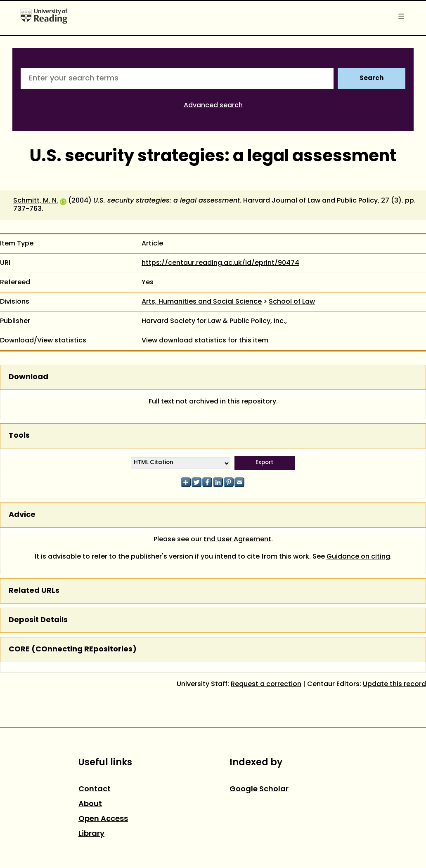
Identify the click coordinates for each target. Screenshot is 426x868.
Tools (19, 436)
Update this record (394, 684)
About (90, 804)
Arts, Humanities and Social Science (202, 302)
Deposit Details (38, 620)
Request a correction (266, 684)
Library (91, 834)
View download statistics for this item (205, 341)
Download (28, 377)
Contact (95, 789)
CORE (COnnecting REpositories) (73, 650)
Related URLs (34, 591)
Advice (22, 515)
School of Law (292, 302)
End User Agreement (237, 540)
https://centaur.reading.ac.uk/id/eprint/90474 (220, 263)
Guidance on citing (358, 557)
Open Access (103, 819)
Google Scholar (259, 789)
